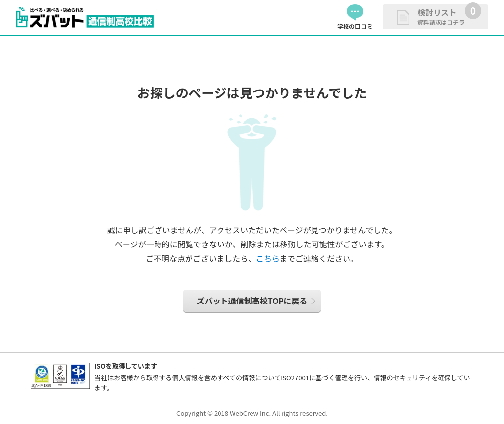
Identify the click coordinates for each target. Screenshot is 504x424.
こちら (268, 258)
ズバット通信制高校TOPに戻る (252, 301)
